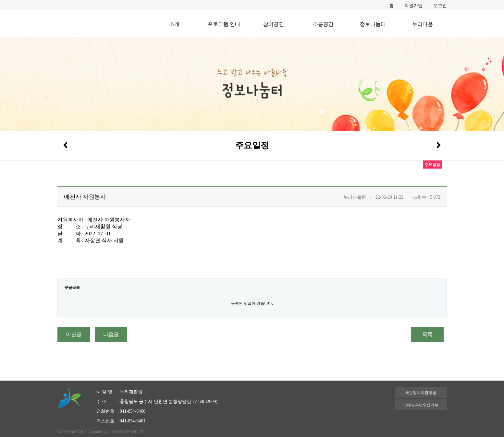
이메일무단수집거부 (421, 405)
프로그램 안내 (224, 24)
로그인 (440, 6)
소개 (174, 24)
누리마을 (423, 24)
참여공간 (274, 24)
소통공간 (323, 24)
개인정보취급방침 (421, 392)
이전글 (74, 334)
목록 (427, 334)
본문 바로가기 (0, 0)
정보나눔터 (373, 24)
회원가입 (413, 6)
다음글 (111, 334)
